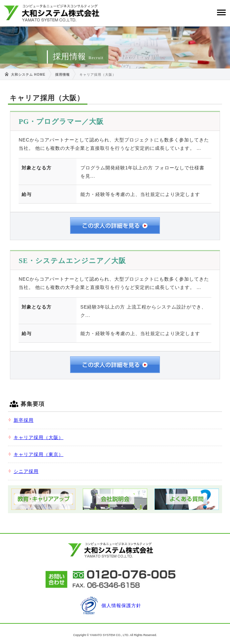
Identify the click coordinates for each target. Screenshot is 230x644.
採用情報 (62, 75)
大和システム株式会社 (52, 13)
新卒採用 (24, 420)
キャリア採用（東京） (39, 454)
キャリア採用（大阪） (39, 437)
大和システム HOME (28, 75)
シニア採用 (26, 471)
